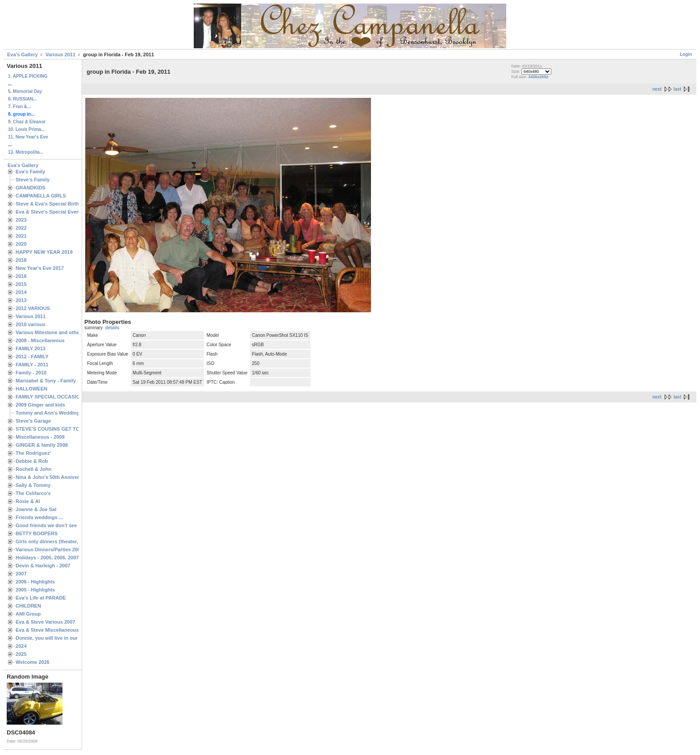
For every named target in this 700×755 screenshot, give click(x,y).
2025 (21, 654)
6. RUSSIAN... (22, 99)
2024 (21, 646)
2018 (21, 260)
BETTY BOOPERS (37, 533)
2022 (21, 228)
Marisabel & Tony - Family (46, 381)
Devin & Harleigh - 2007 (43, 566)
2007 (21, 574)
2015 (21, 284)
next (657, 89)
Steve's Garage (33, 421)
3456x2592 (538, 77)
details (112, 328)
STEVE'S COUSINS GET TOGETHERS (59, 429)
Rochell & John (33, 469)
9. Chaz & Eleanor (27, 122)
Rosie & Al (28, 501)
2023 (21, 220)
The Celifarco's (33, 493)
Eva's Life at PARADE (41, 598)
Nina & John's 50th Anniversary (52, 477)
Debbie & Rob (32, 461)
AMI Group (28, 614)
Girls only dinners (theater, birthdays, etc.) (65, 541)
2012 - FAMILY (32, 357)
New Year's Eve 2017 (40, 268)
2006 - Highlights (35, 582)
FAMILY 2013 (31, 348)
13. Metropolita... (26, 152)
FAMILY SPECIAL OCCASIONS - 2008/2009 (65, 397)
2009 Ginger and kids (40, 405)
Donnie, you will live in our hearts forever (64, 638)
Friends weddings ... (39, 517)
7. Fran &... (19, 107)
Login (686, 54)
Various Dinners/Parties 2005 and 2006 (60, 549)
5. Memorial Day (25, 91)
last (677, 89)
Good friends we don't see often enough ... (65, 525)
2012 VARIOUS (33, 308)
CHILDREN (28, 606)
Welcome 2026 (33, 662)
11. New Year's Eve (28, 137)
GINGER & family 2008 (42, 445)
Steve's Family (33, 180)
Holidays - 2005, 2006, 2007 (47, 558)
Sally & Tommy (33, 485)
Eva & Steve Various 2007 (46, 622)
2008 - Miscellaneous (40, 340)
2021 (21, 236)
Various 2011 (60, 55)
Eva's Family (30, 172)
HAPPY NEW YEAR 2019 (44, 252)
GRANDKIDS (31, 188)
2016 (21, 276)
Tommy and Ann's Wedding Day (53, 413)
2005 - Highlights (35, 590)
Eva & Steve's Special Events (50, 212)
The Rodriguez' (33, 453)
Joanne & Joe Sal (36, 509)
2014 (21, 292)
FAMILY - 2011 (32, 365)
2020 (21, 244)
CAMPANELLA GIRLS (41, 196)
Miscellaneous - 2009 (40, 437)
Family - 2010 (31, 373)
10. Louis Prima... (26, 129)
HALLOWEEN (31, 389)
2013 (21, 300)
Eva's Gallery (23, 55)
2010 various (31, 324)
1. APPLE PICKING (28, 76)
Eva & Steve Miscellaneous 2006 (53, 630)
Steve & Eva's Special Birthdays (53, 204)
